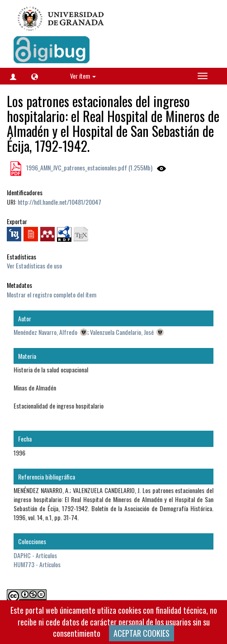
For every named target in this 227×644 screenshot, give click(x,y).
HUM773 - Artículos (37, 564)
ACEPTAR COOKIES (142, 633)
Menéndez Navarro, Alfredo (45, 332)
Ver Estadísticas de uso (34, 266)
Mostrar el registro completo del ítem (52, 294)
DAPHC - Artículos (35, 555)
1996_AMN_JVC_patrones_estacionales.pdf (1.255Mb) (89, 167)
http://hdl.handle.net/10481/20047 (59, 202)
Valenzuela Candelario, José (122, 332)
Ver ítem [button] (83, 76)
